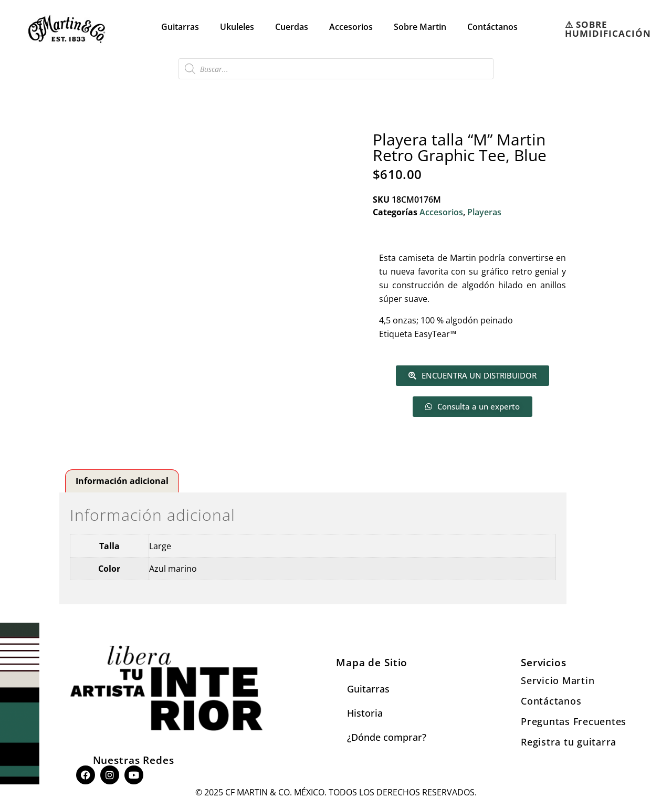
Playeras (484, 212)
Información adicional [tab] (122, 481)
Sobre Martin (420, 27)
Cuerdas (292, 27)
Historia (365, 713)
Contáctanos (492, 27)
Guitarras (180, 27)
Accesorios (351, 27)
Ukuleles (237, 27)
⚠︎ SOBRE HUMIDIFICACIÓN (608, 29)
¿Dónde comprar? (387, 737)
